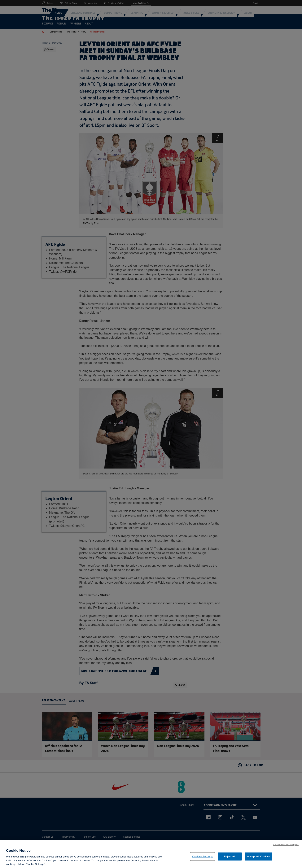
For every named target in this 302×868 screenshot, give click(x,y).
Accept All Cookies (259, 857)
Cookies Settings (203, 857)
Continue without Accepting (286, 845)
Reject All (230, 857)
